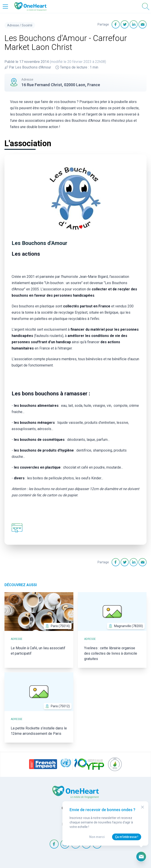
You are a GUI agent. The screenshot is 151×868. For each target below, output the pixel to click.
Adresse (13, 25)
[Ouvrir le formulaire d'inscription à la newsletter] (141, 857)
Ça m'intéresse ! (127, 837)
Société (27, 25)
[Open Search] (146, 6)
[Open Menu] (5, 6)
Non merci (97, 837)
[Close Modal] (142, 807)
